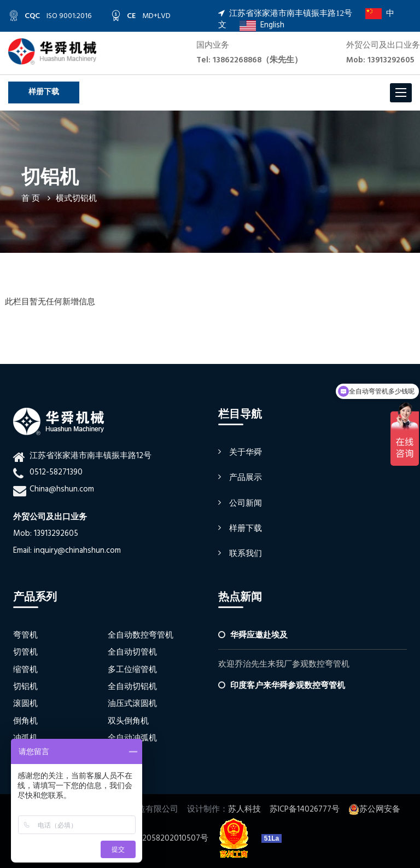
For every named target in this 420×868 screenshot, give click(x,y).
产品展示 (246, 478)
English (262, 25)
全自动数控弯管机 (141, 635)
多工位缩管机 (132, 670)
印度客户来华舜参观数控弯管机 (288, 686)
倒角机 (25, 721)
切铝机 (25, 687)
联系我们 (246, 554)
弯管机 (25, 635)
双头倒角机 (128, 721)
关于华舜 (246, 453)
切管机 (25, 652)
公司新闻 (246, 504)
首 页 (31, 199)
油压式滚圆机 (132, 704)
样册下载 (44, 92)
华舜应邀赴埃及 (259, 635)
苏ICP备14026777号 (305, 809)
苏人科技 (244, 809)
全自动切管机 (132, 652)
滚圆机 (25, 704)
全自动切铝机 (132, 687)
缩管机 (25, 670)
